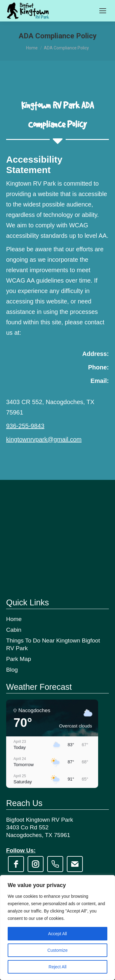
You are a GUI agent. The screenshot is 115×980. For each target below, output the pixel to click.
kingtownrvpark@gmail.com (44, 439)
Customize (57, 950)
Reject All (57, 967)
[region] (57, 928)
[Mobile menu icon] (103, 11)
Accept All (57, 934)
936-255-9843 (25, 426)
